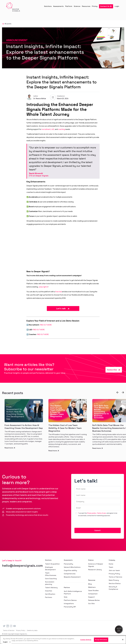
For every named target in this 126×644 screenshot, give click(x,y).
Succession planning (50, 583)
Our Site (91, 604)
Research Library (95, 570)
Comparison (93, 594)
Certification (50, 594)
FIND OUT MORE (46, 325)
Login (117, 6)
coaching (61, 129)
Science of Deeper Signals (96, 565)
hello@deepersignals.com (22, 566)
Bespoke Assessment (72, 577)
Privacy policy (92, 513)
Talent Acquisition (52, 564)
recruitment (46, 129)
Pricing (95, 6)
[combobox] (7, 642)
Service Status (115, 583)
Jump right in (43, 287)
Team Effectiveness (51, 574)
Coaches (49, 591)
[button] (48, 6)
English (5, 642)
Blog (90, 584)
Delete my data (32, 630)
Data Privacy (114, 580)
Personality (68, 564)
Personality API (70, 607)
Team (111, 567)
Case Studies (93, 590)
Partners (49, 597)
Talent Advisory (51, 588)
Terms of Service (115, 577)
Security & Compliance (113, 588)
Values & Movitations (72, 567)
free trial (58, 292)
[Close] (123, 640)
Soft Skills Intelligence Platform (73, 593)
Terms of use (101, 513)
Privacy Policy (114, 574)
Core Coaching (51, 579)
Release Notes (94, 600)
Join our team (114, 570)
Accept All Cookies (101, 640)
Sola (66, 597)
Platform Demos (70, 600)
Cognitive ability (70, 570)
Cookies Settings (86, 640)
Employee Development (50, 568)
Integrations (69, 604)
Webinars (92, 587)
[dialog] (63, 640)
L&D (53, 129)
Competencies (70, 574)
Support (91, 597)
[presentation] (90, 523)
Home (111, 564)
